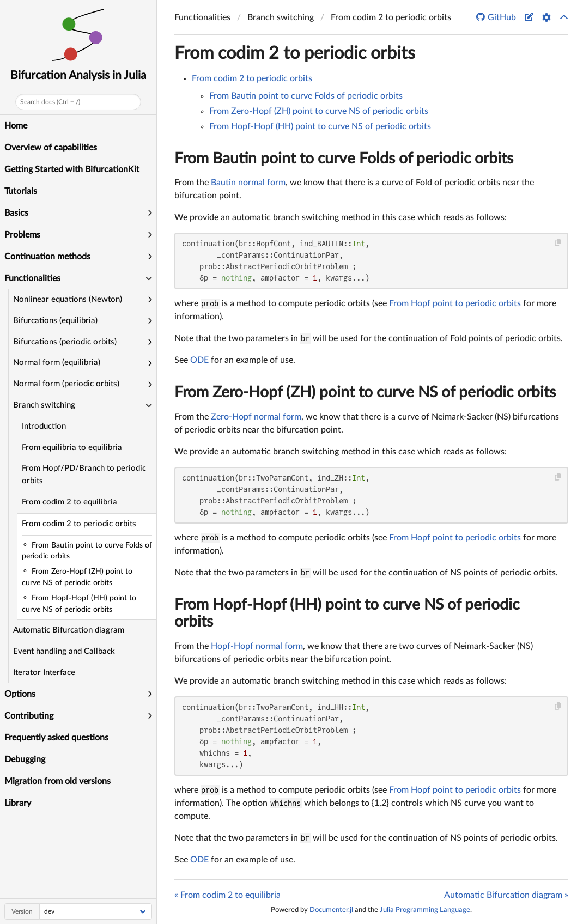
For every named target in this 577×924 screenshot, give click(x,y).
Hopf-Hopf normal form (257, 646)
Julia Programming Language (425, 910)
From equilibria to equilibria (72, 448)
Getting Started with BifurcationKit (72, 169)
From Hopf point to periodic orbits (455, 303)
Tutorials (21, 191)
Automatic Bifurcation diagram (69, 630)
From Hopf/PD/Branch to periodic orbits (84, 475)
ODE (199, 360)
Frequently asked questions (56, 738)
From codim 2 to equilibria (69, 502)
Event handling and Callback (64, 651)
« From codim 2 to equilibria (227, 895)
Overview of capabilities (51, 148)
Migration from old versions (57, 781)
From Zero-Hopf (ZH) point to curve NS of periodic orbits (319, 111)
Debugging (25, 759)
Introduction (44, 426)
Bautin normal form (248, 183)
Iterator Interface (44, 673)
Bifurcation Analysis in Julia (78, 75)
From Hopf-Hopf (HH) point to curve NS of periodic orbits (320, 126)
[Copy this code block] (558, 243)
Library (18, 803)
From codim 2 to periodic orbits (79, 524)
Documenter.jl (331, 910)
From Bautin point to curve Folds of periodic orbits (306, 96)
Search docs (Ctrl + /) (50, 102)
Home (16, 126)
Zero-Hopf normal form (256, 417)
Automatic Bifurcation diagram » (506, 895)
